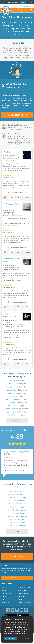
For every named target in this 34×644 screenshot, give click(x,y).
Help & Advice (6, 593)
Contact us (5, 596)
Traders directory (23, 593)
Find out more (20, 145)
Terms (20, 599)
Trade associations (24, 588)
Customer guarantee (25, 602)
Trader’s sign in (28, 6)
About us (4, 588)
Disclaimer (21, 596)
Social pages (6, 602)
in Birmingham (17, 381)
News (3, 599)
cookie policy (8, 634)
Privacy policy (22, 591)
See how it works (17, 578)
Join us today (17, 556)
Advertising (5, 591)
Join (22, 2)
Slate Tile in (17, 491)
